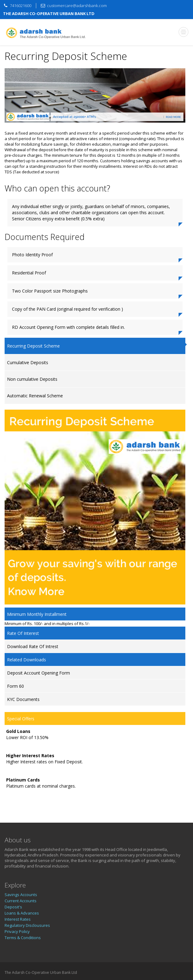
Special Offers (21, 719)
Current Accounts (21, 901)
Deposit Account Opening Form (39, 673)
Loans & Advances (22, 913)
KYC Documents (23, 699)
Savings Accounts (21, 895)
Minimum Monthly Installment (37, 614)
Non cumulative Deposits (32, 379)
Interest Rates (18, 919)
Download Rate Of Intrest (33, 646)
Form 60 (15, 686)
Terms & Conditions (23, 938)
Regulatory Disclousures (27, 925)
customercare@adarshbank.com (77, 6)
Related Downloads (27, 660)
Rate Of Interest (23, 633)
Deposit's (13, 907)
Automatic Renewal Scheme (35, 396)
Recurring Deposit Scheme (33, 346)
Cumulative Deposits (28, 362)
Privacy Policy (17, 931)
